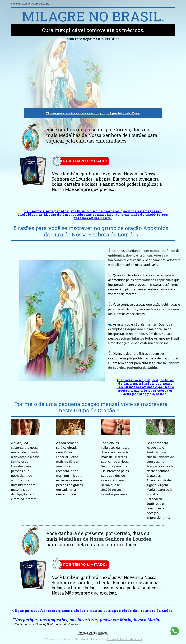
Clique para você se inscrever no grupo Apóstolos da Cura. (93, 113)
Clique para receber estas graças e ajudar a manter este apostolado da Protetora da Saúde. (93, 611)
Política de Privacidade (93, 633)
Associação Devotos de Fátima (124, 639)
